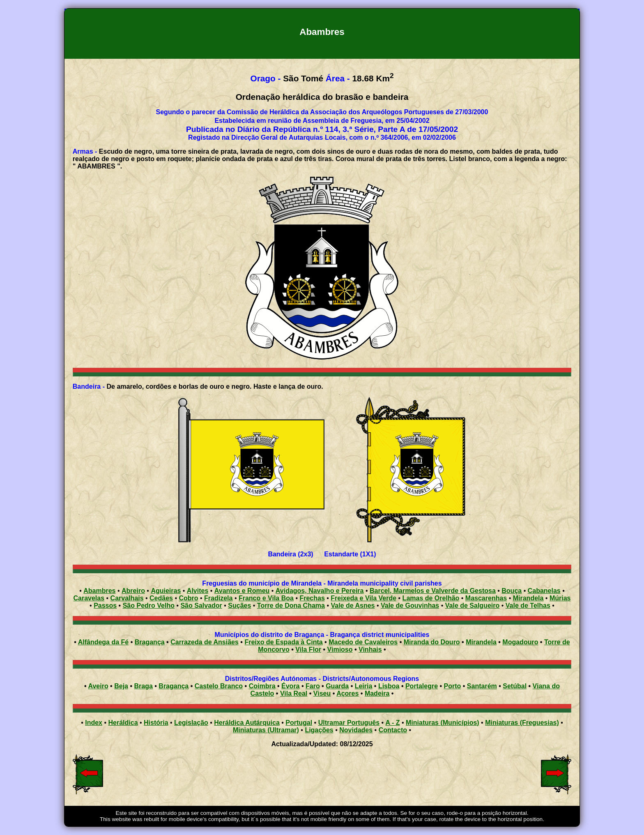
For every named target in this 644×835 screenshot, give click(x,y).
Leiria (364, 686)
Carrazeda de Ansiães (205, 642)
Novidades (356, 730)
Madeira (377, 693)
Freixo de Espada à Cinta (283, 642)
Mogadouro (520, 642)
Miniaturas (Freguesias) (522, 723)
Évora (290, 686)
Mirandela (481, 642)
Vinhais (370, 649)
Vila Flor (308, 649)
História (156, 723)
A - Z (393, 723)
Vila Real (294, 693)
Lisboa (389, 686)
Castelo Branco (219, 686)
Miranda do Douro (432, 642)
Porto (453, 686)
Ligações (319, 730)
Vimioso (340, 649)
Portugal (299, 723)
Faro (313, 686)
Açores (347, 693)
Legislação (191, 723)
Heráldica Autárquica (247, 723)
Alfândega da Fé (103, 642)
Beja (121, 686)
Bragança (150, 642)
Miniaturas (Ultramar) (266, 730)
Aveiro (98, 686)
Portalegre (422, 686)
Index (94, 723)
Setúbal (515, 686)
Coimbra (262, 686)
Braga (143, 686)
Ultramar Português (349, 723)
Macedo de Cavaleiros (363, 642)
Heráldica (123, 723)
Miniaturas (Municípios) (443, 723)
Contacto (393, 730)
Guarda (337, 686)
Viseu (322, 693)
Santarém (482, 686)
